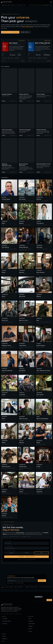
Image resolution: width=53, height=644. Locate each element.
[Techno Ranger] (44, 86)
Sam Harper (5, 618)
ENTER (23, 61)
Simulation (31, 626)
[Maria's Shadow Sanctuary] (27, 156)
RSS (3, 641)
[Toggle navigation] (51, 2)
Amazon (4, 636)
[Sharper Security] (44, 120)
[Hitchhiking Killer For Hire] (44, 156)
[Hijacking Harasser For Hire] (9, 156)
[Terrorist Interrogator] (27, 120)
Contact (30, 631)
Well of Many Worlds (28, 27)
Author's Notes (32, 624)
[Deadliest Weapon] (9, 86)
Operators (31, 621)
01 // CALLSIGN (8, 541)
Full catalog (5, 624)
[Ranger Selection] (27, 86)
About (30, 618)
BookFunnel (5, 639)
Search (30, 629)
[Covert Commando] (9, 120)
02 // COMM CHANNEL (9, 546)
